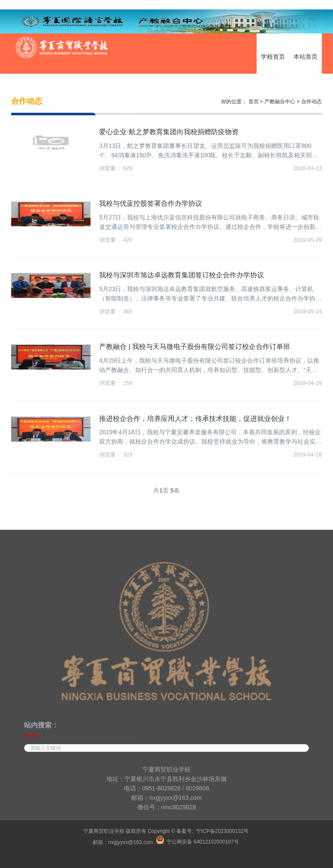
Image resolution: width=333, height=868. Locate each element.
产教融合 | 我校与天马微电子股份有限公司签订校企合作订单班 (195, 347)
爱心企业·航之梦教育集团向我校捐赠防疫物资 (169, 132)
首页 (254, 102)
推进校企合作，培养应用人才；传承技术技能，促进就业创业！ (195, 419)
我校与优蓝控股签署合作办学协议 (151, 203)
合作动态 (312, 102)
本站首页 (306, 57)
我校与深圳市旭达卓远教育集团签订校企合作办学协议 (182, 275)
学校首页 (273, 57)
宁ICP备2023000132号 (223, 831)
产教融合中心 (280, 102)
